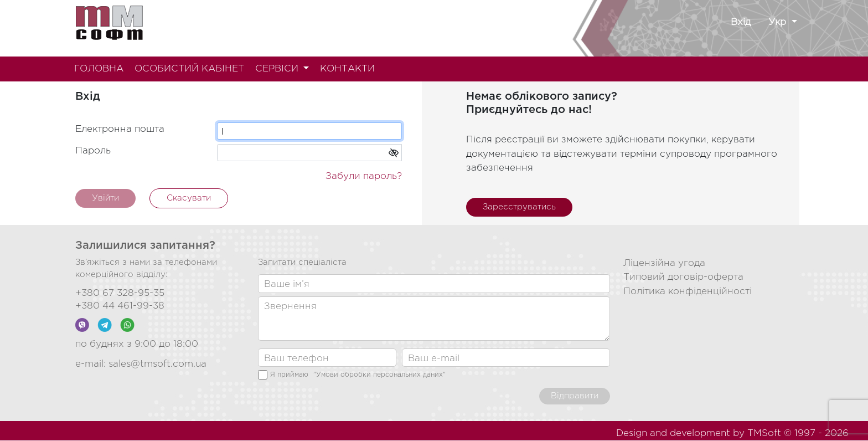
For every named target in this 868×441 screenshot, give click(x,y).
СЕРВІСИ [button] (278, 69)
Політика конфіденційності (688, 292)
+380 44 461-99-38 (120, 306)
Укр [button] (779, 22)
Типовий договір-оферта (683, 277)
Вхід (741, 22)
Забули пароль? (364, 176)
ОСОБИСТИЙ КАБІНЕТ (189, 69)
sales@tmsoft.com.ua (157, 364)
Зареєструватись (519, 207)
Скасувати (189, 198)
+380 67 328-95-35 (120, 293)
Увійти (105, 198)
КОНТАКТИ (347, 69)
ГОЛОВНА (99, 69)
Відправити (575, 396)
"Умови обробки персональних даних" (379, 375)
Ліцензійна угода (664, 263)
